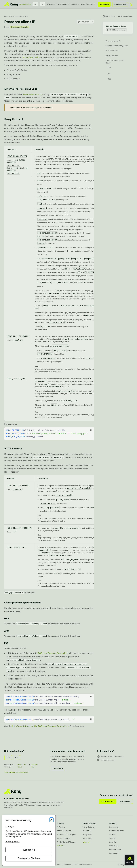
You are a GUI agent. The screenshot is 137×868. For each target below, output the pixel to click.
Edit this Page (34, 765)
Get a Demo (104, 4)
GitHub (112, 834)
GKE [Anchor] (6, 618)
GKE (110, 68)
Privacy (68, 865)
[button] (91, 430)
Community (114, 827)
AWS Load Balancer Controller (52, 653)
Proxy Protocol (112, 51)
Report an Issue (22, 765)
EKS (109, 79)
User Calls (113, 842)
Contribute (58, 768)
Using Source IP (31, 57)
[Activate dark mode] (131, 4)
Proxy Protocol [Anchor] (14, 119)
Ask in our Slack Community (110, 756)
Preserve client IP (113, 41)
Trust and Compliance (83, 865)
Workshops (114, 846)
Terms (59, 865)
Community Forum (117, 831)
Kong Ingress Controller (19, 16)
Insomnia (87, 831)
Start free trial (108, 801)
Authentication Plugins (66, 834)
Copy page (83, 22)
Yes (8, 758)
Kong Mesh (88, 834)
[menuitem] (52, 4)
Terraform (87, 838)
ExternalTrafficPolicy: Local (117, 46)
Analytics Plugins (64, 831)
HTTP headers (112, 55)
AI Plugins (61, 827)
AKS (109, 73)
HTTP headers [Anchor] (13, 448)
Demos (112, 838)
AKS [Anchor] (6, 631)
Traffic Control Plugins (66, 842)
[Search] (35, 4)
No (16, 758)
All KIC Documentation (116, 30)
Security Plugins (63, 838)
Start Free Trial (120, 4)
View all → (61, 846)
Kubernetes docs (31, 94)
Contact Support (106, 760)
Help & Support (115, 849)
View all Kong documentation (16, 772)
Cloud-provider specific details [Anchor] (23, 602)
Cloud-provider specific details (115, 61)
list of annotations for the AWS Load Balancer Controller (39, 726)
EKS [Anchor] (6, 643)
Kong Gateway (89, 827)
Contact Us (114, 853)
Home (7, 16)
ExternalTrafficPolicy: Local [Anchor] (21, 89)
